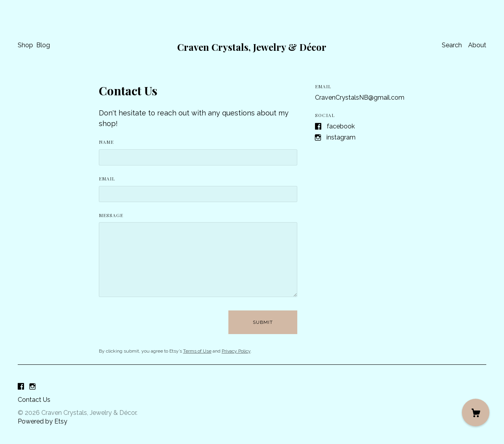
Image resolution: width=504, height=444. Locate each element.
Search (452, 45)
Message (111, 215)
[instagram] (32, 387)
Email (107, 178)
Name (106, 142)
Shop (25, 45)
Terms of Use (197, 351)
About (477, 45)
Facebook (341, 126)
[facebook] (21, 387)
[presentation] (159, 322)
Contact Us (34, 400)
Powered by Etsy (43, 421)
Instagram (341, 137)
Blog (43, 45)
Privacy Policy (236, 351)
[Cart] (476, 412)
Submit (263, 322)
